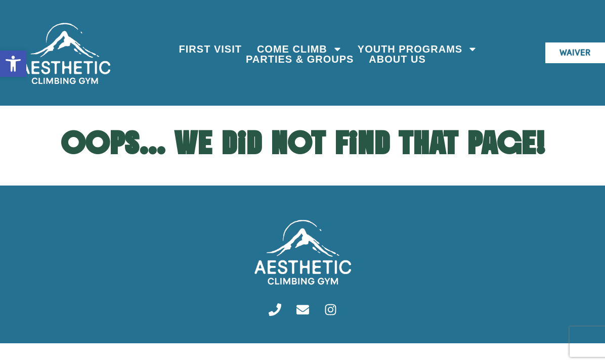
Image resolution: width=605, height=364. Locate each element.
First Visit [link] (209, 49)
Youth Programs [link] (417, 49)
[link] (13, 64)
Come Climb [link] (299, 49)
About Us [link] (396, 59)
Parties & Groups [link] (299, 59)
